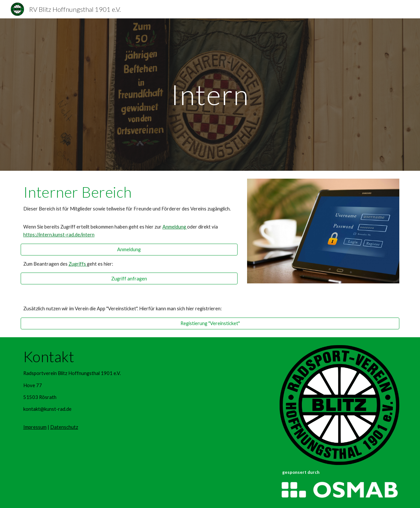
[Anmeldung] (129, 250)
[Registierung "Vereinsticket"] (210, 323)
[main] (210, 94)
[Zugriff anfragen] (129, 278)
